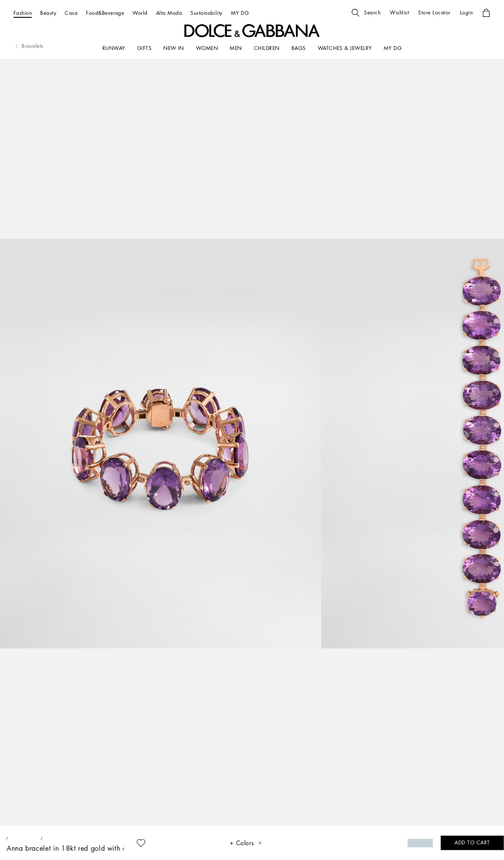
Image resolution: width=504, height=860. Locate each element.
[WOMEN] (207, 48)
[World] (140, 13)
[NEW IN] (174, 48)
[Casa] (71, 13)
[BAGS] (299, 48)
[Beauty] (48, 13)
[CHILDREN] (267, 48)
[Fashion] (23, 13)
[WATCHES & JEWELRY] (345, 48)
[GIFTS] (144, 48)
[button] (366, 13)
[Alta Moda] (169, 13)
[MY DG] (240, 13)
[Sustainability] (207, 13)
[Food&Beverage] (105, 13)
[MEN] (236, 48)
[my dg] (393, 48)
